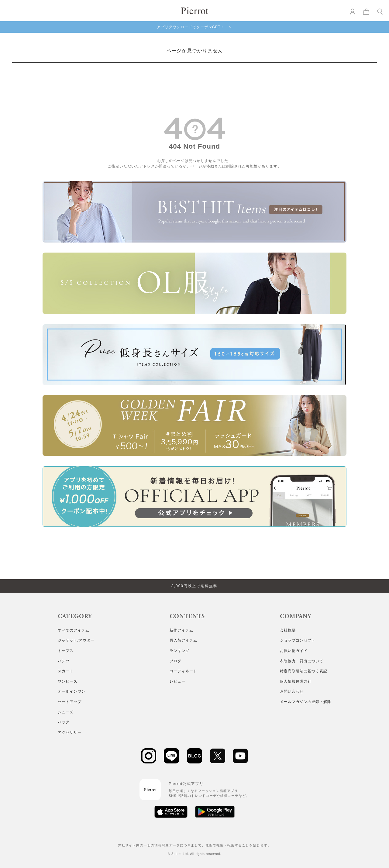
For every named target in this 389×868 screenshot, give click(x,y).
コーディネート (183, 671)
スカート (66, 671)
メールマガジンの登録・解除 (306, 702)
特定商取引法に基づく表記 (304, 671)
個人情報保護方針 (296, 681)
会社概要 (288, 630)
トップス (66, 651)
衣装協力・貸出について (302, 661)
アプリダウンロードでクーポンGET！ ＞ (195, 27)
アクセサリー (70, 732)
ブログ (176, 661)
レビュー (177, 681)
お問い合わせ (292, 691)
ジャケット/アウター (76, 640)
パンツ (64, 661)
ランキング (179, 651)
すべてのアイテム (74, 630)
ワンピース (68, 681)
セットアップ (70, 702)
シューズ (66, 712)
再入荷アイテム (183, 640)
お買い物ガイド (294, 651)
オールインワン (72, 691)
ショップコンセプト (298, 640)
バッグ (64, 722)
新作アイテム (181, 630)
